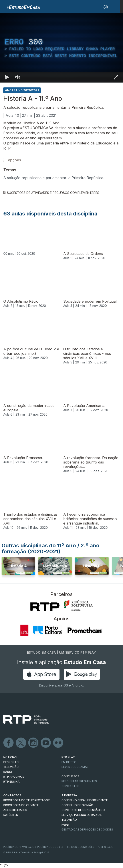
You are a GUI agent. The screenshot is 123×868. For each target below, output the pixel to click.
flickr (58, 743)
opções (12, 160)
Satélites (11, 815)
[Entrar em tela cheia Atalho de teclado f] (116, 77)
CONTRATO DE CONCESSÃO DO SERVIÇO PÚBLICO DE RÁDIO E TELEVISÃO (83, 815)
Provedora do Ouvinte (21, 805)
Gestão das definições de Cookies (87, 830)
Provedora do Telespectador (27, 800)
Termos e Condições (80, 847)
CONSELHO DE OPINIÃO (77, 805)
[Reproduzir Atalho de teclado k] (7, 77)
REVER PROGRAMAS (75, 767)
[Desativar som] (18, 77)
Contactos (70, 786)
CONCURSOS (70, 776)
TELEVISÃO (11, 767)
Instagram (34, 743)
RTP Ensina (11, 782)
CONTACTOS (12, 795)
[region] (61, 48)
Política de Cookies (50, 847)
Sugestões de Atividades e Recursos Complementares (51, 193)
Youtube (46, 743)
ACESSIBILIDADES (15, 810)
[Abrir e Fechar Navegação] (117, 7)
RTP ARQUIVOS (14, 777)
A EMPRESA (69, 795)
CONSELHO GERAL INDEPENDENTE (85, 800)
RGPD (65, 825)
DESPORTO (11, 762)
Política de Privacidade (19, 847)
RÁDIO (8, 772)
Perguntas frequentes (79, 781)
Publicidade (105, 847)
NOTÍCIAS (10, 757)
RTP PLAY (68, 757)
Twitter (21, 743)
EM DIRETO (69, 762)
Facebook (9, 743)
